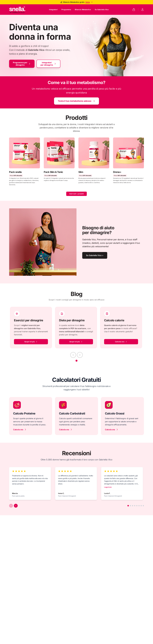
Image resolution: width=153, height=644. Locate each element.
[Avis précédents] (11, 506)
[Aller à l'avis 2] (130, 506)
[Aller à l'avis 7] (141, 506)
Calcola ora (121, 342)
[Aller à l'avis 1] (128, 506)
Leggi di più (108, 487)
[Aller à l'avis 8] (143, 506)
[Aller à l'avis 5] (137, 506)
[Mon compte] (142, 10)
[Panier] (134, 10)
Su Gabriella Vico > (95, 255)
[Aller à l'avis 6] (139, 506)
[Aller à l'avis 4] (135, 506)
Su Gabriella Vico (102, 10)
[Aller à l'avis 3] (133, 506)
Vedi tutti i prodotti (76, 194)
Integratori (53, 10)
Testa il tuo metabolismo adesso (76, 101)
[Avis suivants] (16, 506)
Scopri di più (31, 342)
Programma (66, 10)
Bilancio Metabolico (83, 10)
